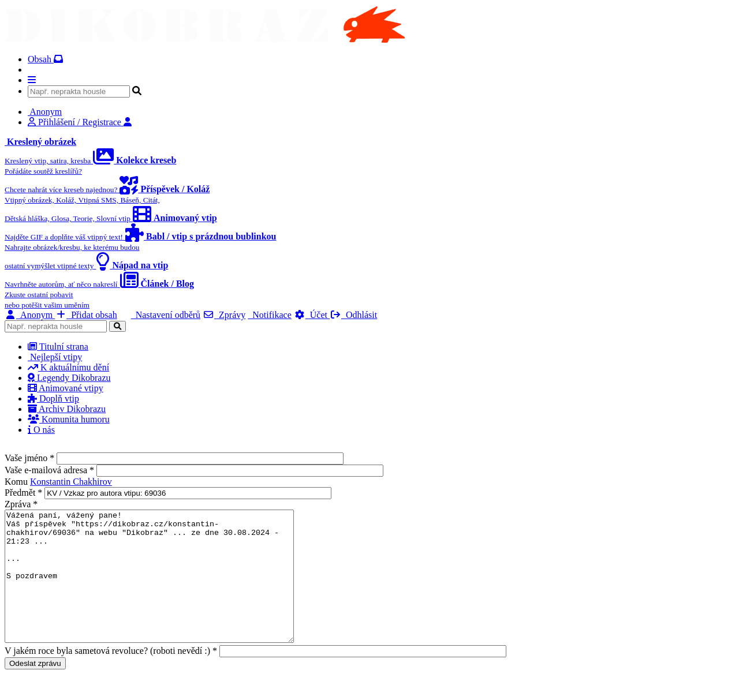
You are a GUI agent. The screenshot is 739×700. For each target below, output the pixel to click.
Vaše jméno (29, 458)
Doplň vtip (53, 398)
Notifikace (270, 315)
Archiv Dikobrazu (67, 409)
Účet (312, 315)
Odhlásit (353, 315)
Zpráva (21, 504)
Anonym (30, 315)
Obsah (45, 59)
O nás (41, 430)
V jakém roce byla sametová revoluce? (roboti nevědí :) (111, 677)
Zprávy (224, 315)
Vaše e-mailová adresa (49, 470)
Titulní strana (58, 347)
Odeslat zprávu (35, 689)
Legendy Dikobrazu (69, 378)
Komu (17, 482)
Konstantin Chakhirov (71, 482)
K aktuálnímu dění (68, 367)
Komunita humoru (69, 419)
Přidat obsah (86, 315)
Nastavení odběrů (166, 315)
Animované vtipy (66, 388)
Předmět (23, 493)
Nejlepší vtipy (55, 357)
